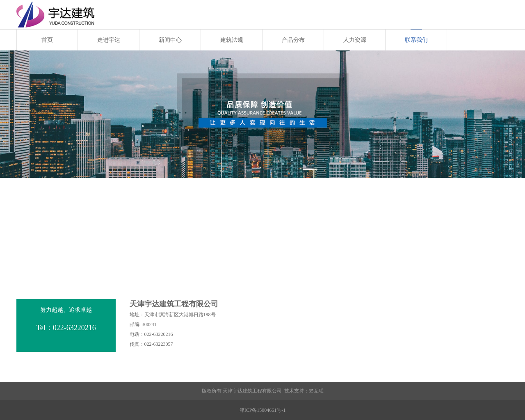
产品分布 (293, 40)
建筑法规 (232, 40)
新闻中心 (170, 40)
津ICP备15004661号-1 (263, 410)
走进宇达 (109, 40)
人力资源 (355, 40)
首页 (47, 40)
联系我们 (416, 40)
